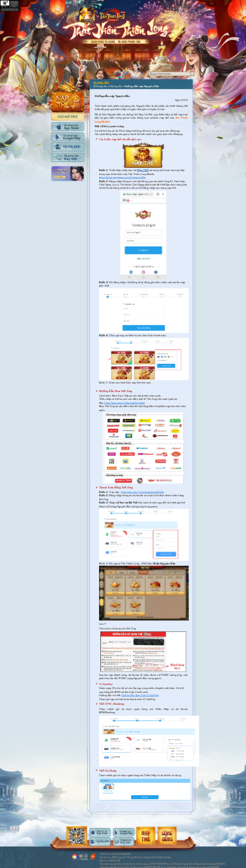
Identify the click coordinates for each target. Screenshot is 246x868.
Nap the (68, 94)
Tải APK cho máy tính (68, 147)
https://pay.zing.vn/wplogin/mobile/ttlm (142, 492)
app (87, 15)
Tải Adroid (68, 137)
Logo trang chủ (112, 15)
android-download (123, 832)
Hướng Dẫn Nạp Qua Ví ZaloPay (140, 696)
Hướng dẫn (68, 173)
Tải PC (68, 158)
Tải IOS (68, 126)
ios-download (100, 832)
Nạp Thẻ (143, 170)
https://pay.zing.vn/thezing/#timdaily (124, 403)
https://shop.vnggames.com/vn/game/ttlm (122, 178)
